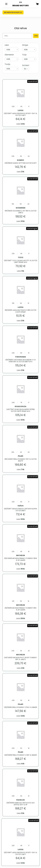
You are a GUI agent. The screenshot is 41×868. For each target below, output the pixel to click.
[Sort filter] (26, 69)
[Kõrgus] (29, 50)
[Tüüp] (29, 59)
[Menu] (6, 4)
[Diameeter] (12, 59)
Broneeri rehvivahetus (13, 12)
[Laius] (12, 50)
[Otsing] (17, 36)
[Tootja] (12, 69)
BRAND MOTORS (21, 5)
